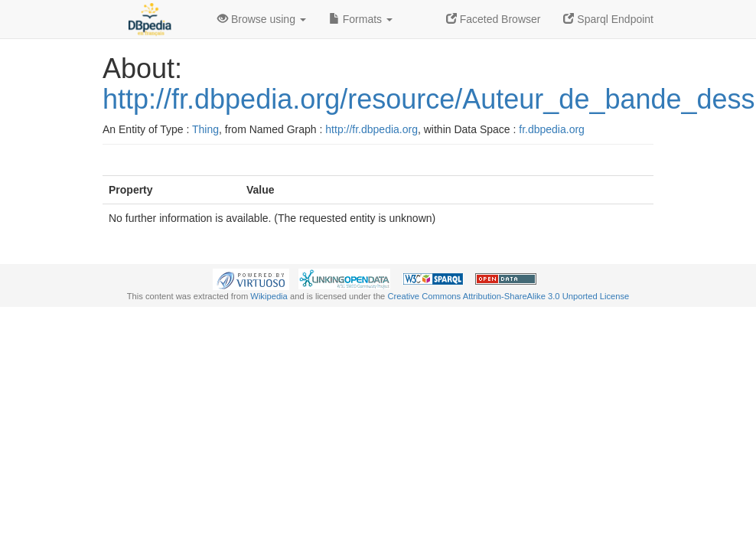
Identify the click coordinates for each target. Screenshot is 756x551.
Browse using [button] (262, 19)
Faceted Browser (494, 19)
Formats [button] (361, 19)
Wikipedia (269, 296)
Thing (205, 129)
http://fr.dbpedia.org (371, 129)
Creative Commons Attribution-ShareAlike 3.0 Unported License (508, 296)
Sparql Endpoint (608, 19)
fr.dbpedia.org (552, 129)
